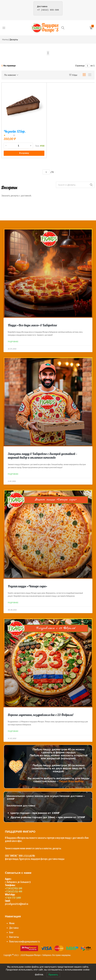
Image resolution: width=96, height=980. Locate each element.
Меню (12, 923)
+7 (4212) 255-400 (14, 891)
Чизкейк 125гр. (15, 131)
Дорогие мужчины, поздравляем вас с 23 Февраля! (40, 715)
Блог (11, 933)
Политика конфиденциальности (25, 942)
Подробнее (13, 342)
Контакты (14, 937)
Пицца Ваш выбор (71, 781)
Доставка (14, 928)
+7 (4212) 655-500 (48, 10)
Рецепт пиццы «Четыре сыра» (27, 586)
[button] (48, 53)
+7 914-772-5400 (13, 898)
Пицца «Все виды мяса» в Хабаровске (32, 325)
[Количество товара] (18, 146)
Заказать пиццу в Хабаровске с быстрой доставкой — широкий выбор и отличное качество (42, 456)
